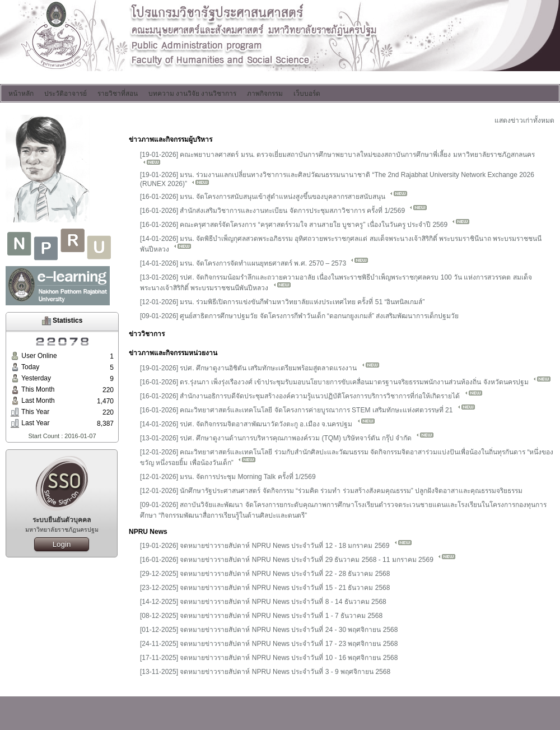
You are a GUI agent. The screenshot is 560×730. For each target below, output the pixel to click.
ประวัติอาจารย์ (66, 94)
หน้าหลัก (21, 94)
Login (62, 544)
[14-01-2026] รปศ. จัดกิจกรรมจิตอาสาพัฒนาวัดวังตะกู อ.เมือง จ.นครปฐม (258, 424)
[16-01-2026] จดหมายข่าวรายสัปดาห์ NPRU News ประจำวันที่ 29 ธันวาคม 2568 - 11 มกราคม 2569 (298, 560)
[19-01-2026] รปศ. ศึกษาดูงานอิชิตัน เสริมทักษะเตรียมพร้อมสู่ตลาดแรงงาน (260, 368)
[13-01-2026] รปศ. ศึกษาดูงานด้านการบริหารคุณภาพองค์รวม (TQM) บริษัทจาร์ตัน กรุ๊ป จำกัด (287, 438)
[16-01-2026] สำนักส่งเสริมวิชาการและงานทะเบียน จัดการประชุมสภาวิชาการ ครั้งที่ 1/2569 (284, 211)
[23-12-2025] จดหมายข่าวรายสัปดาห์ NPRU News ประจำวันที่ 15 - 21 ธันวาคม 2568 (265, 588)
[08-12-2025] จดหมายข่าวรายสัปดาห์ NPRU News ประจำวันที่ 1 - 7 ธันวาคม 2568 (261, 616)
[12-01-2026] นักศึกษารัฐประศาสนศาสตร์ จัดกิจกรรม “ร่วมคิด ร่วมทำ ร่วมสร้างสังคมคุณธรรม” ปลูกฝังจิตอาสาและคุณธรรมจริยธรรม (331, 491)
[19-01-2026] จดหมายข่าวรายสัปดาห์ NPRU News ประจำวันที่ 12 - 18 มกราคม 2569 (276, 546)
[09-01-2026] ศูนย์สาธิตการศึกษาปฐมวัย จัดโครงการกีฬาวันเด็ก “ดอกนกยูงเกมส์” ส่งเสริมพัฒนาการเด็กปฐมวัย (299, 316)
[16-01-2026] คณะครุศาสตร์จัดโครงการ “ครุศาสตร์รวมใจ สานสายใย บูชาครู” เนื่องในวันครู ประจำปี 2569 (305, 225)
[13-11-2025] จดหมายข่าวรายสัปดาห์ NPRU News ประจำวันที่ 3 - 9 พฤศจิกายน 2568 (265, 672)
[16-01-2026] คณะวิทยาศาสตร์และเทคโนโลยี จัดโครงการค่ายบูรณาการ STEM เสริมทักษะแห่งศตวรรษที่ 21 (308, 410)
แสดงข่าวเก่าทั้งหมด (524, 120)
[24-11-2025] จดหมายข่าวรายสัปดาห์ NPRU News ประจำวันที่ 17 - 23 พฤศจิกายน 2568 (269, 644)
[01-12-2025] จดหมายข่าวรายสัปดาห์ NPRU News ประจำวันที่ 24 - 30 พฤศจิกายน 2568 (269, 630)
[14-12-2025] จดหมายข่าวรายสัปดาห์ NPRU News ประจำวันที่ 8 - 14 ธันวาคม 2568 (263, 602)
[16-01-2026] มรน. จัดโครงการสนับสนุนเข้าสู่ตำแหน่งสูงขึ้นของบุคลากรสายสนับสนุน (274, 197)
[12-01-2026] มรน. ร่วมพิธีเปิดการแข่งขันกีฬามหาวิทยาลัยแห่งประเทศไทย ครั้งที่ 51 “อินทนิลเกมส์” (282, 302)
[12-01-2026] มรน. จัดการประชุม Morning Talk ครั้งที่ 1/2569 (228, 477)
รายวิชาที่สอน (118, 94)
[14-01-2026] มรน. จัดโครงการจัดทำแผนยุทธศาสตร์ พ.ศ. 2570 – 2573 (254, 263)
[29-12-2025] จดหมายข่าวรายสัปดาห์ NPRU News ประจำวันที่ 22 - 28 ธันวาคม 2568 (265, 574)
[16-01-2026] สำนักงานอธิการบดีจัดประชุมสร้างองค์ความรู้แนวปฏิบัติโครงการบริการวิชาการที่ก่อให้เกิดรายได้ (311, 396)
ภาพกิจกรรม (265, 94)
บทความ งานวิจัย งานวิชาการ (192, 94)
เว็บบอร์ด (307, 94)
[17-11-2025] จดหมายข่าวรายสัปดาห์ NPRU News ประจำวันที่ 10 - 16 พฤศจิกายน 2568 (269, 658)
